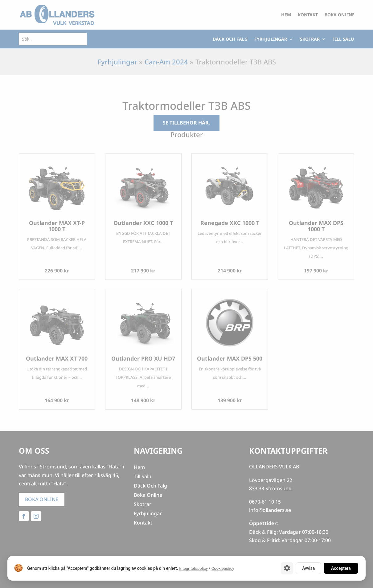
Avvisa (308, 568)
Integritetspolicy (193, 568)
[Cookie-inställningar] (287, 568)
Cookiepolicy (223, 568)
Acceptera (341, 568)
